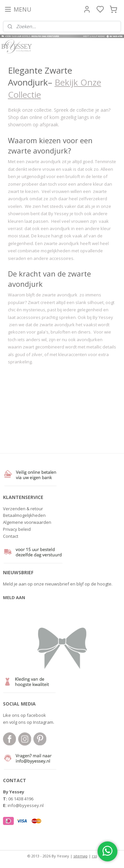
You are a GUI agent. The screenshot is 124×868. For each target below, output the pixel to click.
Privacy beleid (17, 529)
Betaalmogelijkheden (24, 515)
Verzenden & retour (23, 509)
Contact (11, 536)
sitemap (81, 856)
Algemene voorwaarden (27, 522)
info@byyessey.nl (26, 805)
